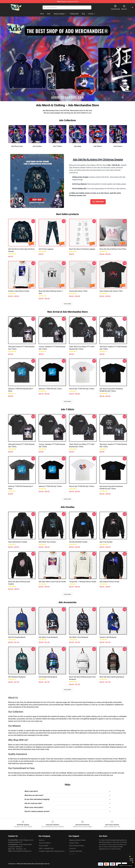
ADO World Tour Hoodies (47, 542)
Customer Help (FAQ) (76, 851)
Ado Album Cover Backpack (48, 637)
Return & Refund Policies (77, 846)
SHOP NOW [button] (98, 202)
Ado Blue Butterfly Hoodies (78, 542)
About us (42, 840)
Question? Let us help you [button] (126, 866)
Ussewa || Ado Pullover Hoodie (19, 291)
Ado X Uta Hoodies (106, 542)
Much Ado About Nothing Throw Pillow (113, 249)
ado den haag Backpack (17, 637)
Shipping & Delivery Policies (77, 840)
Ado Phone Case (17, 146)
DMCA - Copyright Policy (46, 848)
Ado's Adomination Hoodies (18, 542)
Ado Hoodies (37, 146)
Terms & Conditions (45, 843)
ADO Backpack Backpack (17, 677)
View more (67, 304)
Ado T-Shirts (57, 146)
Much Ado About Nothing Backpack (112, 677)
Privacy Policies (44, 846)
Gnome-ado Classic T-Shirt (78, 291)
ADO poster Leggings (46, 249)
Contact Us (73, 848)
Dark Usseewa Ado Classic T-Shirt (111, 291)
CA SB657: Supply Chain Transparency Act (52, 851)
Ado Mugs (78, 146)
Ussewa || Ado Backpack (108, 637)
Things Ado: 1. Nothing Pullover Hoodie (83, 582)
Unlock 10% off (131, 860)
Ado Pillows (98, 146)
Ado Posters (118, 146)
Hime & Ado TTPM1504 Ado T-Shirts (82, 389)
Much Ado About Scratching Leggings (82, 249)
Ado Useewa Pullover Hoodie (109, 582)
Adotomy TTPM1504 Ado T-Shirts (50, 389)
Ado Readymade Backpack (48, 677)
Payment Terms (74, 843)
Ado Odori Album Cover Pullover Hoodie (52, 582)
